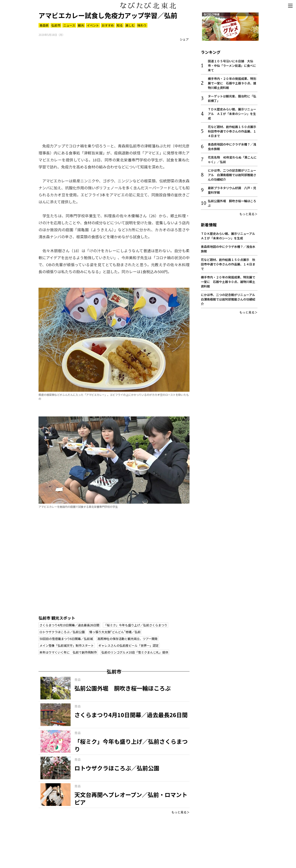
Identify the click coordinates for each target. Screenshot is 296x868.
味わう (142, 25)
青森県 (44, 25)
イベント (93, 25)
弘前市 (56, 25)
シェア (184, 39)
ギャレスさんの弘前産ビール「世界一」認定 (129, 645)
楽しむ (130, 25)
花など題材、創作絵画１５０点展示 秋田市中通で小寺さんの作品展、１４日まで (234, 130)
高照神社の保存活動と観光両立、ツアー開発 (128, 639)
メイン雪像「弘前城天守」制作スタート (67, 645)
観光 (81, 25)
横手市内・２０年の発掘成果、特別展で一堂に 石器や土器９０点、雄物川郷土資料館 (232, 82)
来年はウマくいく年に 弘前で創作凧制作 (68, 652)
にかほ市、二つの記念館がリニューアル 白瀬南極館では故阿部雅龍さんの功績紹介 (232, 174)
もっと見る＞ (180, 812)
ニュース (69, 25)
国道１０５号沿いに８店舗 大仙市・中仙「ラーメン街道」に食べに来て (232, 64)
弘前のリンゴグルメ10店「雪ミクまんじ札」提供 (135, 652)
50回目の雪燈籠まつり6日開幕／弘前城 (66, 639)
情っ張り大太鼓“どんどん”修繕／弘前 (115, 632)
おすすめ (108, 25)
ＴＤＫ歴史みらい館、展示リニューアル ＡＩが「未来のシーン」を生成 (232, 113)
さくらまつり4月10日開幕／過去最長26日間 (69, 625)
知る (120, 25)
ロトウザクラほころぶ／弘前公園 (62, 632)
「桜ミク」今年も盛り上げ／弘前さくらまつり (136, 625)
